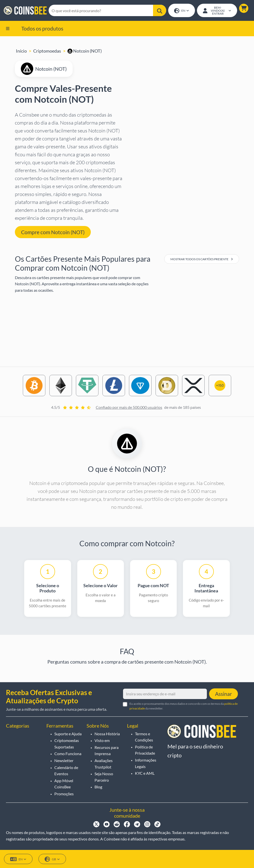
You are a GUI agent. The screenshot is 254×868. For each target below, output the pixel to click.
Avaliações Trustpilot (104, 764)
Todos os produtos (42, 29)
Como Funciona (68, 754)
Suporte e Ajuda (68, 734)
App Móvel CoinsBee (64, 784)
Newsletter (64, 760)
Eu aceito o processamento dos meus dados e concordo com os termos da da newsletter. (184, 706)
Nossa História (107, 734)
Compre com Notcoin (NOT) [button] (53, 233)
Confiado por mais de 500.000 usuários (129, 408)
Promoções (64, 794)
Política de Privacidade (145, 750)
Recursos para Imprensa (107, 751)
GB (52, 859)
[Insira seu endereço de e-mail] (165, 694)
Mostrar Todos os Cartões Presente (202, 259)
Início (21, 51)
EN (181, 11)
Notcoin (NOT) (85, 51)
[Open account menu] (217, 11)
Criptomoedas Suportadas (67, 744)
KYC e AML (145, 773)
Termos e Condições (144, 737)
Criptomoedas (47, 51)
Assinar (223, 694)
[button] (243, 9)
